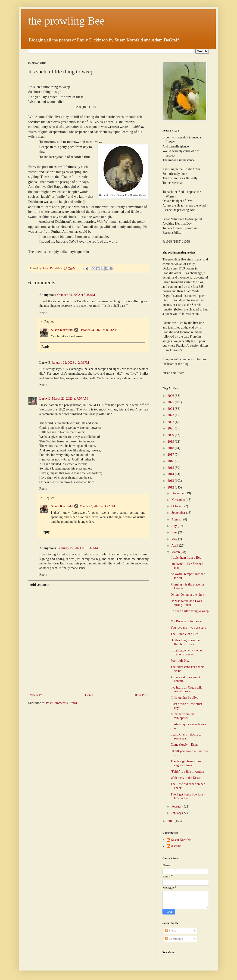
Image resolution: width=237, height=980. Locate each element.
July (174, 526)
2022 (171, 422)
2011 (171, 821)
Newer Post (37, 695)
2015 (171, 468)
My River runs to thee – (186, 621)
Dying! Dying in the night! (188, 595)
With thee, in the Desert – (187, 778)
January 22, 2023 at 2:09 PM (71, 363)
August (176, 519)
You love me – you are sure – (190, 628)
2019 (171, 442)
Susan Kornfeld (62, 330)
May (175, 539)
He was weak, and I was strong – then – (186, 603)
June (175, 532)
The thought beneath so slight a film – (186, 763)
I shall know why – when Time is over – (187, 652)
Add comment (40, 585)
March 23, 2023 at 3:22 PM (97, 506)
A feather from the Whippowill (182, 716)
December (178, 493)
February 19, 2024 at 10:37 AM (78, 548)
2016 (171, 461)
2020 (171, 435)
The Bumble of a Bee (184, 634)
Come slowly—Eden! (185, 745)
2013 (171, 481)
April (175, 546)
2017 (171, 455)
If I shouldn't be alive (184, 698)
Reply (43, 312)
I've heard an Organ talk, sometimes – (187, 689)
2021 (171, 428)
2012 (171, 487)
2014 (171, 474)
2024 (171, 409)
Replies (49, 322)
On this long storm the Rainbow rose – (185, 642)
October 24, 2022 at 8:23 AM (98, 330)
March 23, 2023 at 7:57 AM (70, 399)
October (177, 506)
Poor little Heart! (182, 661)
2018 (171, 448)
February (178, 806)
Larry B (45, 399)
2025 (171, 402)
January (177, 813)
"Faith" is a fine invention (187, 772)
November (179, 500)
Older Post (141, 695)
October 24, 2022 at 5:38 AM (76, 295)
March (176, 552)
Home (89, 695)
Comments (174, 939)
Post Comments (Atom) (61, 703)
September (179, 513)
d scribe (176, 846)
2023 (171, 415)
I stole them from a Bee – (187, 558)
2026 (171, 396)
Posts (170, 931)
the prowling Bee (67, 21)
